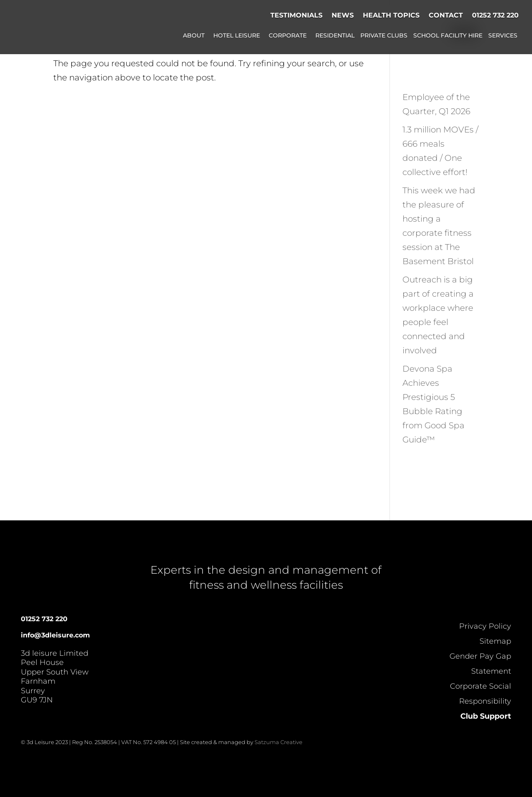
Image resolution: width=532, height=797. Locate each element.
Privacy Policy (485, 626)
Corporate (288, 36)
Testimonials (296, 15)
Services (503, 36)
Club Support (486, 716)
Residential (335, 36)
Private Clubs (384, 36)
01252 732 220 (495, 15)
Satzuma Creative (278, 742)
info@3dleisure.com (55, 635)
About (194, 36)
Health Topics (391, 15)
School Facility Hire (448, 36)
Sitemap (495, 641)
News (343, 15)
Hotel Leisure (237, 36)
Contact (446, 15)
